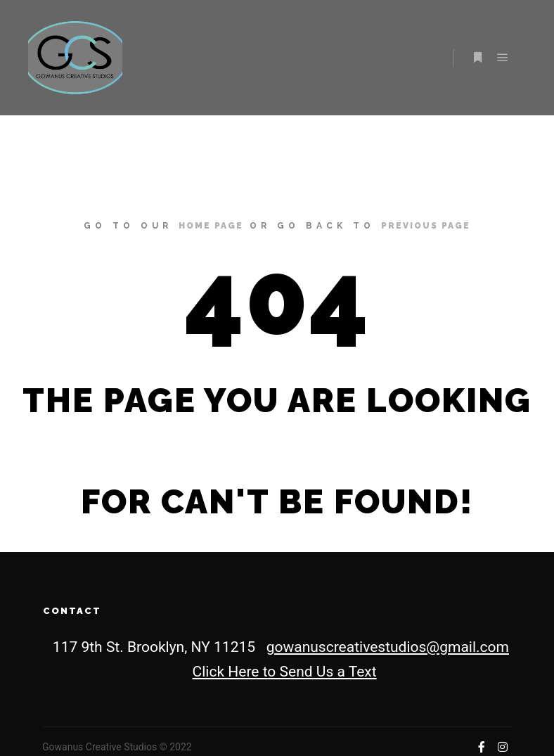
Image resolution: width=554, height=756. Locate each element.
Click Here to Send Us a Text (285, 672)
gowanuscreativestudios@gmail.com (388, 647)
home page (211, 226)
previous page (426, 226)
